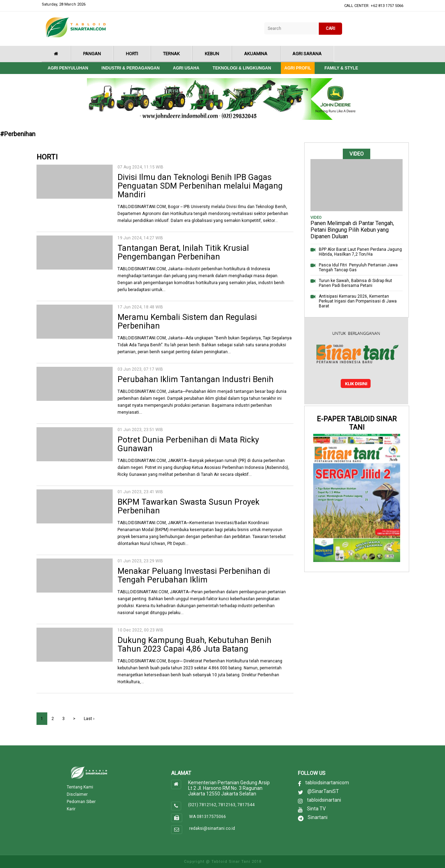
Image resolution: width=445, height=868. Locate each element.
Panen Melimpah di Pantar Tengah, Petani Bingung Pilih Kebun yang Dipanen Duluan (352, 230)
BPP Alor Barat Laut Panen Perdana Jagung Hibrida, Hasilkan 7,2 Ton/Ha (360, 252)
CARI (330, 28)
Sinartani (318, 817)
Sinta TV (316, 809)
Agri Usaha (186, 68)
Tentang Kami (80, 787)
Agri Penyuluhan (68, 68)
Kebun (212, 54)
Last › (89, 719)
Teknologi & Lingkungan (242, 68)
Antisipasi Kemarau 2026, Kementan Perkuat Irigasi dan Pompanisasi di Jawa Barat (358, 301)
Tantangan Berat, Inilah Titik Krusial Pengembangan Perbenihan (183, 253)
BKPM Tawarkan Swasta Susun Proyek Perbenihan (188, 506)
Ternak (171, 54)
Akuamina (256, 54)
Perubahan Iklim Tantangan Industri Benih (196, 379)
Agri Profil (298, 68)
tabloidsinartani (324, 800)
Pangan (92, 54)
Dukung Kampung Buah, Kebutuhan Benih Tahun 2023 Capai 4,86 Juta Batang (195, 645)
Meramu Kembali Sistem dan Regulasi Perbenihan (187, 322)
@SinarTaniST (323, 791)
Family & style (341, 68)
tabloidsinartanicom (327, 783)
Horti (132, 54)
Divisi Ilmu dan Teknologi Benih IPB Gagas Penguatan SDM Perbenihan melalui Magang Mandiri (200, 186)
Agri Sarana (307, 54)
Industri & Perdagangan (131, 68)
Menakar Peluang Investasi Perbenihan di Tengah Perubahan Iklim (194, 576)
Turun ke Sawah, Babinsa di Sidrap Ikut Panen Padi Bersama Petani (355, 283)
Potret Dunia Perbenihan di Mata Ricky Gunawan (188, 444)
